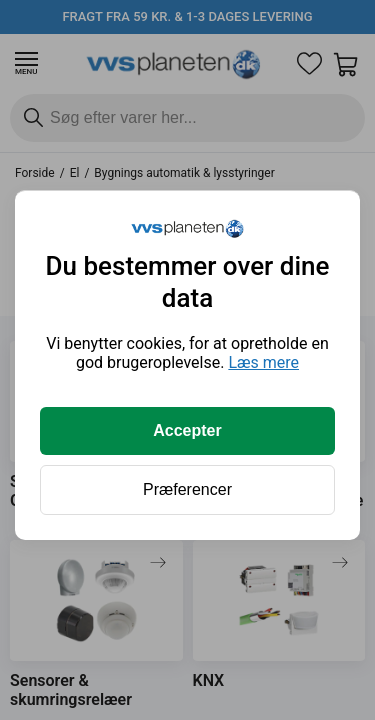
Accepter (187, 430)
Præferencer (187, 489)
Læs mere (263, 362)
